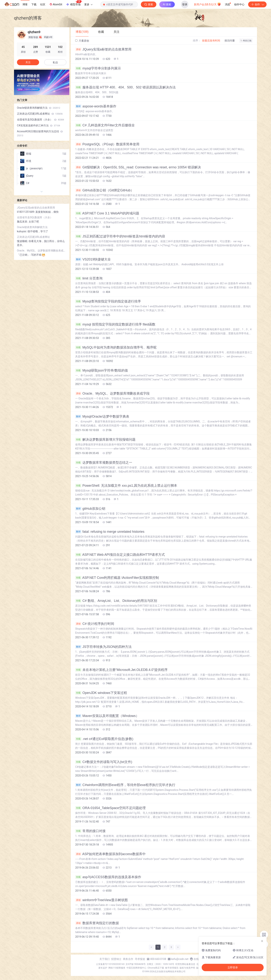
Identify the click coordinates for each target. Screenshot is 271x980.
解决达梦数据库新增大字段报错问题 (105, 440)
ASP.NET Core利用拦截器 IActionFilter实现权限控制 (117, 578)
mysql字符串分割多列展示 (98, 68)
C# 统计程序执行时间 (95, 624)
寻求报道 (140, 959)
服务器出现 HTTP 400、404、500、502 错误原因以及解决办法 (125, 87)
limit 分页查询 (89, 278)
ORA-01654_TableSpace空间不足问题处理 (110, 808)
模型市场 (74, 3)
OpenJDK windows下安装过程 (101, 693)
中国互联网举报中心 (136, 968)
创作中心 (239, 4)
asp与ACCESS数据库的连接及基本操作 (108, 877)
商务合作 (128, 959)
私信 (55, 62)
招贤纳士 (116, 959)
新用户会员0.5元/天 (207, 4)
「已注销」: (24, 255)
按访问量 (230, 41)
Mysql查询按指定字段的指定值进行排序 (108, 301)
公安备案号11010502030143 (110, 964)
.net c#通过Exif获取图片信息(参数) (104, 739)
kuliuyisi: (22, 231)
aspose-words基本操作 (96, 106)
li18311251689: (26, 212)
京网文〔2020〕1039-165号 (161, 964)
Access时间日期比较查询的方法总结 (40, 133)
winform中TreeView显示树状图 (101, 900)
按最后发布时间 (211, 41)
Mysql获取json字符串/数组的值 (102, 370)
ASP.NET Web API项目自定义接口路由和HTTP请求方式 (120, 555)
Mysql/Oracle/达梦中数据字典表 (102, 416)
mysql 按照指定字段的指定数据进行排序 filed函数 (115, 324)
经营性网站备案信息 (185, 964)
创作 (257, 4)
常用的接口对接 (90, 831)
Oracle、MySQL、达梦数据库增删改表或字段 (112, 393)
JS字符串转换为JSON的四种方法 (103, 647)
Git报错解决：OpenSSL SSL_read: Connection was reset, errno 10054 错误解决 (138, 167)
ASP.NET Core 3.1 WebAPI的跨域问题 (107, 213)
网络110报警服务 (117, 968)
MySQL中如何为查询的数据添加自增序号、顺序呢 (116, 347)
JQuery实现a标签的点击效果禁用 (103, 49)
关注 (28, 62)
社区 (43, 4)
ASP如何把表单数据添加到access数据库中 (110, 854)
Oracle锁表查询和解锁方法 (39, 108)
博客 (25, 4)
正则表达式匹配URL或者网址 (40, 114)
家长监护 (103, 968)
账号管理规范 (172, 968)
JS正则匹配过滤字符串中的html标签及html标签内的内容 (120, 236)
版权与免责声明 (187, 968)
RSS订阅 (246, 41)
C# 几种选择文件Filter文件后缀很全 (105, 125)
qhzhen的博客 (28, 18)
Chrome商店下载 (156, 968)
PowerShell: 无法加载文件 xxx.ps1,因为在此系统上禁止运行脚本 (126, 486)
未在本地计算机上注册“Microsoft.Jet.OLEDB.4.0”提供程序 (121, 670)
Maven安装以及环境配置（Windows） (107, 716)
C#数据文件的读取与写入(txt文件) (104, 762)
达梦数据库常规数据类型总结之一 (104, 463)
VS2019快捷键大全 (93, 259)
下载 (34, 4)
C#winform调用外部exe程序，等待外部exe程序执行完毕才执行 (125, 785)
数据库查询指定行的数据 (97, 923)
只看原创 (82, 41)
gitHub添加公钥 (90, 509)
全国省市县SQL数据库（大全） (40, 120)
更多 (88, 4)
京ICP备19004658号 (136, 964)
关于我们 (105, 959)
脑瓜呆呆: (23, 222)
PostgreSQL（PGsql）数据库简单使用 (107, 144)
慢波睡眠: (23, 241)
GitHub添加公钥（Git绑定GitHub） (105, 190)
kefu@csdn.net (180, 959)
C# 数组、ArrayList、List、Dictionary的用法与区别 (116, 601)
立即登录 (233, 967)
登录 (185, 4)
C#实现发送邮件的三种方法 (38, 125)
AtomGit (56, 4)
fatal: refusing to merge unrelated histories (110, 532)
